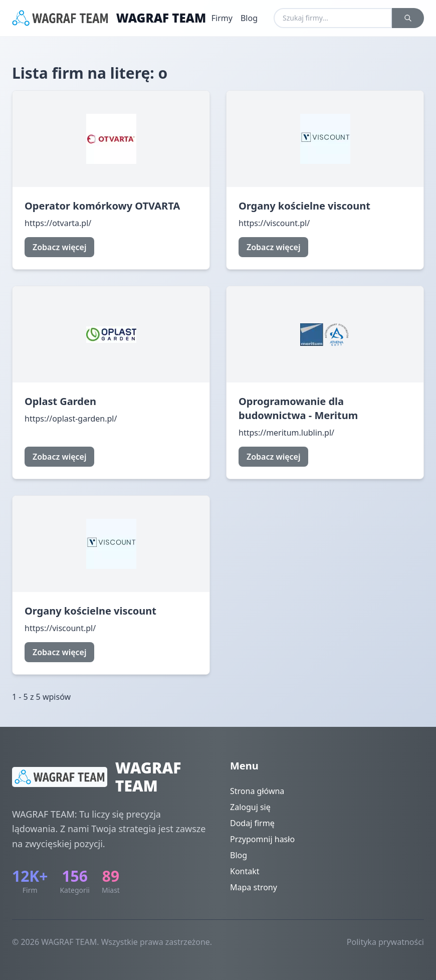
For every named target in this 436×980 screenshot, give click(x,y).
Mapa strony (254, 887)
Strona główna (257, 791)
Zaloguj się (250, 807)
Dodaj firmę (252, 823)
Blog (249, 18)
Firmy (222, 18)
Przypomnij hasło (262, 839)
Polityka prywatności (385, 942)
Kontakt (245, 871)
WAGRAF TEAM (161, 18)
